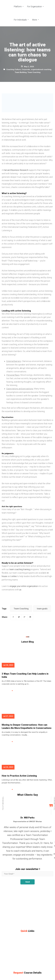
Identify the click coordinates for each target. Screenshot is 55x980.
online (14, 576)
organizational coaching (41, 69)
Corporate (26, 69)
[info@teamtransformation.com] (35, 922)
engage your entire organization (24, 586)
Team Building (21, 72)
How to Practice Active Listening (19, 776)
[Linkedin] (30, 617)
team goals (42, 609)
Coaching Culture (14, 69)
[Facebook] (13, 617)
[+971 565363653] (10, 922)
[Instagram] (11, 926)
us (20, 590)
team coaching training (20, 569)
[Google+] (25, 617)
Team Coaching (34, 72)
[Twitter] (19, 617)
